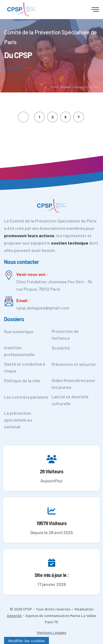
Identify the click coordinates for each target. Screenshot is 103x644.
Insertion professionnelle (19, 351)
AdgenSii (14, 616)
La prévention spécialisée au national (18, 420)
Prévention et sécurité (74, 364)
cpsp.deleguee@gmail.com (43, 308)
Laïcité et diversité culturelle (70, 400)
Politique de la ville (22, 380)
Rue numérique (19, 331)
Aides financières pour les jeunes (74, 384)
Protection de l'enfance (65, 335)
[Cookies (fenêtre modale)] (26, 640)
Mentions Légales (52, 632)
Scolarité (61, 348)
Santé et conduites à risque (25, 367)
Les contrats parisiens (26, 397)
